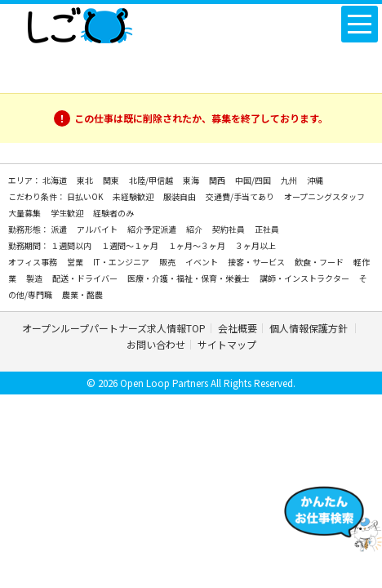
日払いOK (86, 196)
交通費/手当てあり (241, 196)
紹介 (195, 229)
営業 (76, 262)
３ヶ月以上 (255, 245)
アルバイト (98, 229)
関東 (112, 180)
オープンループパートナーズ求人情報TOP (114, 328)
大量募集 (25, 213)
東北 (86, 180)
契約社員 (229, 229)
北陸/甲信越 (152, 180)
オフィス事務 (33, 262)
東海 (192, 180)
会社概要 (238, 328)
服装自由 (180, 196)
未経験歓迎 (134, 196)
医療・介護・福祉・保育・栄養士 (189, 278)
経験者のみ (113, 213)
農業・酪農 (82, 294)
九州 (290, 180)
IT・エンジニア (122, 262)
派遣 (60, 229)
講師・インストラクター (305, 278)
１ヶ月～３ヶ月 (198, 245)
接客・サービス (257, 262)
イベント (202, 262)
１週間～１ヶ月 (131, 245)
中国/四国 (254, 180)
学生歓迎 (68, 213)
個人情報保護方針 (310, 328)
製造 (35, 278)
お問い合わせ (156, 344)
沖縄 (315, 180)
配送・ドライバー (86, 278)
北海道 (56, 180)
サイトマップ (227, 344)
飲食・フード (320, 262)
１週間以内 (72, 245)
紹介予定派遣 (153, 229)
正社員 (267, 229)
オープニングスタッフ (324, 196)
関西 (218, 180)
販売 (168, 262)
